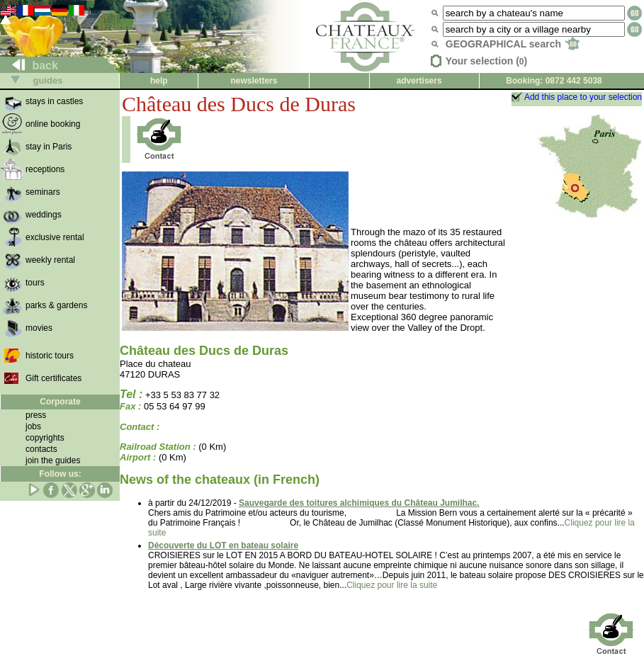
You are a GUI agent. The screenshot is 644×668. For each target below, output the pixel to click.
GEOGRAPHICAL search (513, 44)
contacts (41, 449)
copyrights (45, 438)
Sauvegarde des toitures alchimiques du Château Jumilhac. (359, 503)
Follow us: (60, 474)
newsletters (254, 81)
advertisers (419, 81)
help (159, 81)
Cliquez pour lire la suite (392, 585)
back (29, 66)
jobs (33, 426)
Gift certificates (53, 378)
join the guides (53, 460)
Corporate (60, 402)
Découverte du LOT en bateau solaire (223, 545)
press (36, 415)
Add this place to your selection (583, 97)
